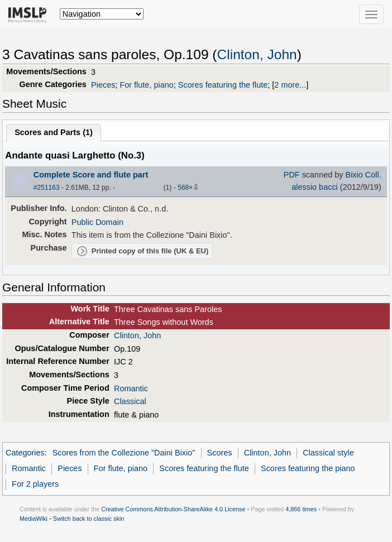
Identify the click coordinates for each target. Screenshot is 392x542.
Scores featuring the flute (223, 85)
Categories (25, 453)
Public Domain (97, 222)
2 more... (290, 85)
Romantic (131, 388)
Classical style (328, 453)
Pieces (103, 85)
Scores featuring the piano (308, 468)
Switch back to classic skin (89, 519)
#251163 (47, 188)
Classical (130, 401)
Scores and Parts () (54, 132)
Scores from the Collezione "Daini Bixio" (124, 453)
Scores (220, 453)
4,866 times (301, 509)
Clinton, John (257, 54)
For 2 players (35, 484)
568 (183, 188)
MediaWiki (34, 519)
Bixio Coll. (364, 175)
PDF (292, 175)
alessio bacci (315, 187)
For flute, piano (146, 85)
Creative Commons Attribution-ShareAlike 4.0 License (173, 509)
